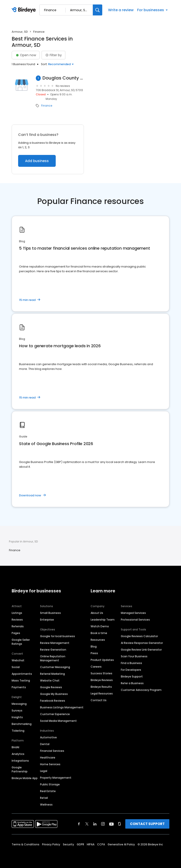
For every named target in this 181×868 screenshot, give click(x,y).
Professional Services (135, 620)
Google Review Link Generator (141, 650)
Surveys (17, 710)
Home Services (50, 764)
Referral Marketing (52, 674)
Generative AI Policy (121, 844)
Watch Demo (100, 626)
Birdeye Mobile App (25, 778)
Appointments (22, 674)
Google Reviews (51, 687)
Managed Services (133, 613)
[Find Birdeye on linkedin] (95, 824)
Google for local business (57, 636)
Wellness (46, 805)
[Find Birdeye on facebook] (79, 824)
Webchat (18, 660)
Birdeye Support (132, 676)
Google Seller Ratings (21, 642)
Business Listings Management (62, 707)
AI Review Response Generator (142, 643)
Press (94, 653)
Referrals (18, 626)
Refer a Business (132, 683)
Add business (37, 161)
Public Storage (50, 784)
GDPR (80, 844)
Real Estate (48, 791)
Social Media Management (58, 721)
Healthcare (48, 758)
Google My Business (54, 694)
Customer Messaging (55, 667)
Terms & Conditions (26, 844)
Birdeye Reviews (102, 680)
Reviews (17, 620)
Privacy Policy (51, 844)
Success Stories (101, 673)
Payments (19, 687)
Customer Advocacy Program (141, 690)
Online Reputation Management (53, 658)
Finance (47, 106)
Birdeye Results (101, 687)
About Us (97, 613)
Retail (44, 798)
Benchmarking (22, 724)
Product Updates (102, 660)
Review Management (55, 643)
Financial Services (52, 751)
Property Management (56, 778)
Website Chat (50, 680)
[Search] (98, 10)
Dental (45, 744)
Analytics (18, 754)
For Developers (131, 670)
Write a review (121, 10)
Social (16, 667)
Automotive (48, 737)
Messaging (19, 704)
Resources (98, 640)
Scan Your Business (134, 656)
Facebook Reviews (53, 701)
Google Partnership (20, 769)
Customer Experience (55, 714)
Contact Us (99, 700)
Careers (96, 667)
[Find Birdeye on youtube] (111, 824)
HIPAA (91, 844)
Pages (16, 633)
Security (68, 844)
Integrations (20, 761)
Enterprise (47, 620)
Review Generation (53, 650)
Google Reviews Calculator (139, 636)
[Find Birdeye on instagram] (103, 824)
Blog (94, 646)
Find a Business (131, 663)
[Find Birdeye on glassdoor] (119, 824)
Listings (17, 613)
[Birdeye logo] (24, 10)
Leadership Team (103, 620)
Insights (17, 717)
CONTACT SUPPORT (147, 824)
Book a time (99, 633)
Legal (44, 771)
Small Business (50, 613)
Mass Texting (21, 680)
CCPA (101, 844)
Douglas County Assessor (63, 78)
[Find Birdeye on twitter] (87, 824)
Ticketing (18, 731)
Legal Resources (102, 693)
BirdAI (15, 747)
